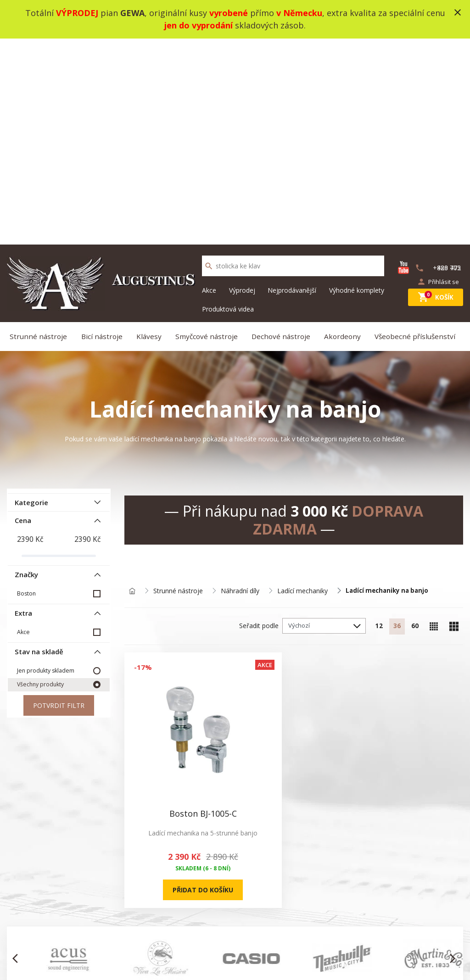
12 (373, 426)
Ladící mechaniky (302, 390)
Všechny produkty (40, 479)
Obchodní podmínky (131, 904)
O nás (110, 882)
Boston (26, 387)
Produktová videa (228, 103)
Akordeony (344, 132)
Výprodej (242, 84)
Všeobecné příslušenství (417, 132)
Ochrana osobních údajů (137, 915)
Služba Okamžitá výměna (138, 926)
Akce (209, 84)
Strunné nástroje (41, 132)
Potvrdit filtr (59, 500)
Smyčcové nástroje (207, 132)
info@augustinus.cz (72, 926)
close (458, 12)
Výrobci (299, 926)
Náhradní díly (240, 390)
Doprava (114, 937)
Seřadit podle (248, 425)
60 (414, 426)
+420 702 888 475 (410, 882)
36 (393, 426)
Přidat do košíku (164, 625)
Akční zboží (305, 893)
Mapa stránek (215, 904)
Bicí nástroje (104, 132)
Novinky (301, 882)
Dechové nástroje (282, 132)
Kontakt (207, 893)
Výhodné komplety (357, 84)
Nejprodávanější (292, 84)
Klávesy (151, 132)
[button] (18, 700)
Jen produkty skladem (45, 465)
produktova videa (127, 893)
